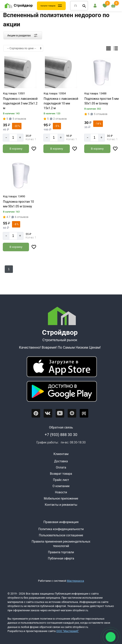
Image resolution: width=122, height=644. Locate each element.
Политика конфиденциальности (61, 529)
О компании (61, 486)
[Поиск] (84, 6)
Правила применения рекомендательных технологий (61, 544)
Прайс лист (61, 480)
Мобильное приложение (61, 498)
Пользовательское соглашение (61, 535)
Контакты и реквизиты (61, 505)
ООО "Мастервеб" (68, 631)
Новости (61, 492)
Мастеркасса (75, 581)
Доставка (61, 461)
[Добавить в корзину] (16, 149)
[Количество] (13, 138)
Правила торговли (61, 552)
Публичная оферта (61, 558)
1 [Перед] (9, 269)
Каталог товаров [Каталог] (48, 6)
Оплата (61, 467)
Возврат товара (61, 474)
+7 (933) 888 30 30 (61, 435)
